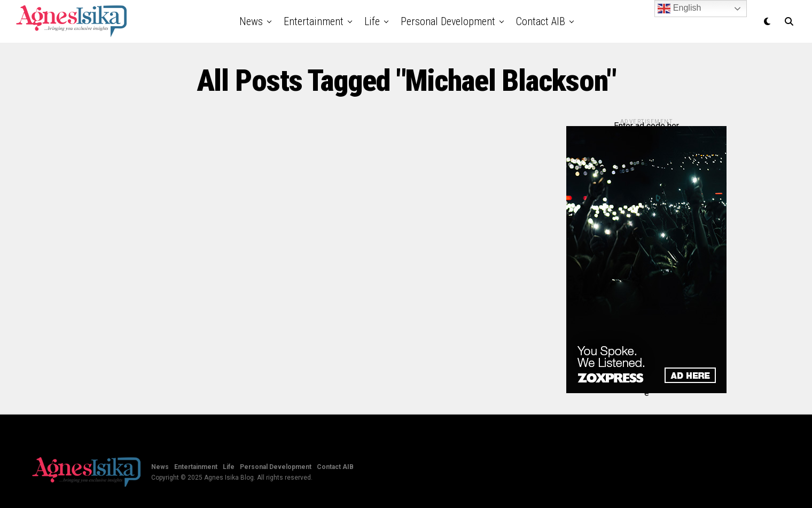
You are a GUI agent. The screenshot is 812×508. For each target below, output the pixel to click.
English (679, 9)
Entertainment (314, 21)
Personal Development (448, 21)
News (251, 21)
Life (372, 21)
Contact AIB (541, 21)
